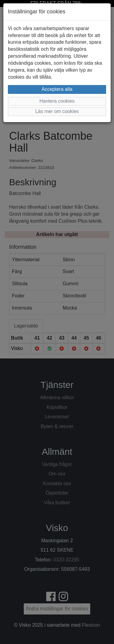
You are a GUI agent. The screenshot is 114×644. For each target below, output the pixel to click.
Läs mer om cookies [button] (57, 111)
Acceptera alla (57, 89)
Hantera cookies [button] (57, 101)
